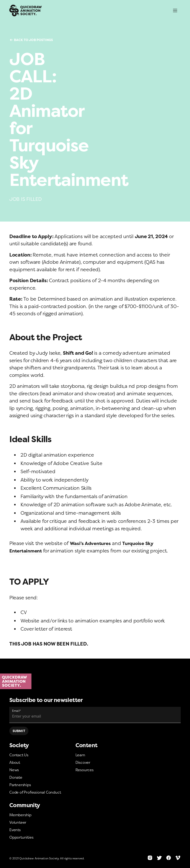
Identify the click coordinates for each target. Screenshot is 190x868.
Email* (16, 711)
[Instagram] (150, 858)
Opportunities (21, 837)
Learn (80, 755)
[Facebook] (169, 858)
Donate (16, 777)
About (15, 762)
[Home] (95, 681)
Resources (85, 770)
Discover (83, 762)
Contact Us (19, 755)
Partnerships (20, 785)
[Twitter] (159, 858)
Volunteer (18, 822)
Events (15, 830)
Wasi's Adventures (92, 543)
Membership (20, 815)
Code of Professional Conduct (35, 792)
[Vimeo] (178, 858)
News (14, 770)
